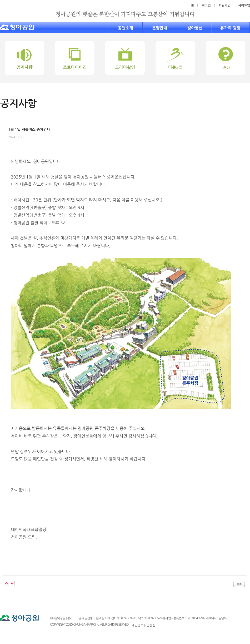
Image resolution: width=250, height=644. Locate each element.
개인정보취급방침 (143, 625)
